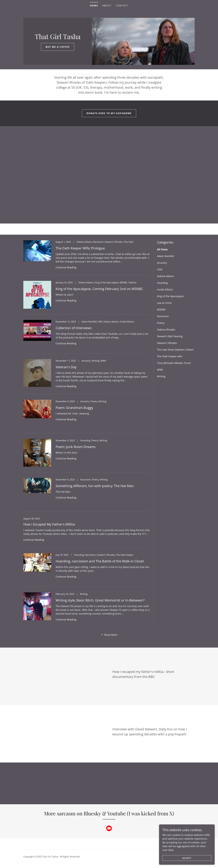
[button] (109, 635)
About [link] (107, 6)
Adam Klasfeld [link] (165, 256)
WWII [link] (160, 370)
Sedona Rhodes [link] (166, 330)
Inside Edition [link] (165, 289)
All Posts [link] (162, 249)
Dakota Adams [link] (165, 276)
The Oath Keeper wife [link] (170, 356)
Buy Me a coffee (58, 47)
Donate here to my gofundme (109, 113)
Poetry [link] (161, 323)
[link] (58, 38)
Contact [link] (122, 6)
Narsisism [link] (163, 316)
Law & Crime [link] (164, 303)
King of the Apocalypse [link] (170, 296)
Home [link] (94, 6)
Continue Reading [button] (66, 267)
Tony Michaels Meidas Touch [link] (174, 363)
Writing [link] (161, 376)
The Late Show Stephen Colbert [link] (175, 350)
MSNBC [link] (161, 310)
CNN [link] (160, 269)
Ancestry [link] (162, 263)
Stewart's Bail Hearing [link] (170, 336)
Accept (187, 858)
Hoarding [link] (162, 283)
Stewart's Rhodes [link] (167, 343)
